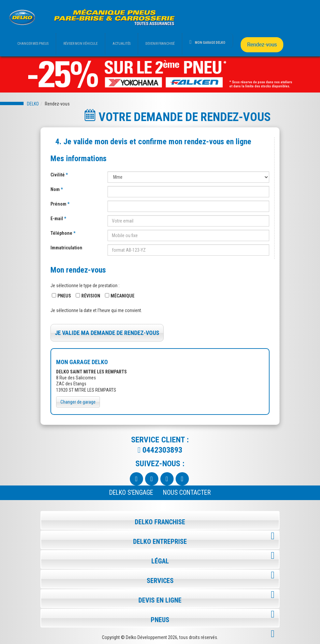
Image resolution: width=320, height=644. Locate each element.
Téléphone (62, 233)
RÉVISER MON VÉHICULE (80, 44)
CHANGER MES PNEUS (33, 44)
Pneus (64, 296)
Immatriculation (66, 248)
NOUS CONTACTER (187, 493)
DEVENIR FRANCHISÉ (160, 44)
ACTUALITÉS (121, 44)
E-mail (57, 219)
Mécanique (122, 296)
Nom (56, 189)
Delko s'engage (131, 493)
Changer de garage (78, 402)
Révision (91, 296)
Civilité (58, 175)
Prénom (59, 204)
